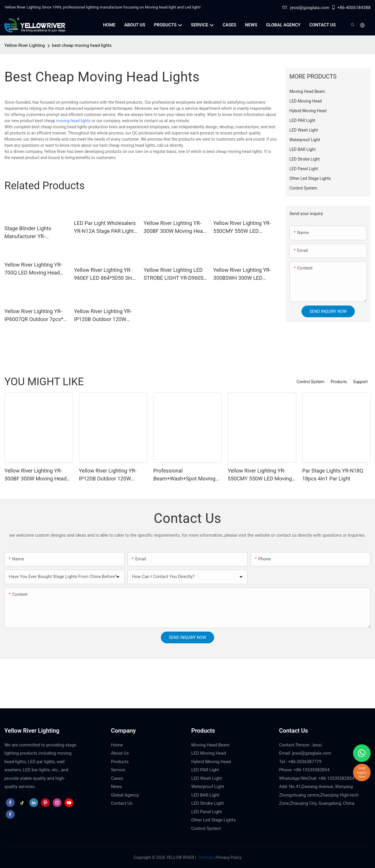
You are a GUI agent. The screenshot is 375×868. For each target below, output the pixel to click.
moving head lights (74, 121)
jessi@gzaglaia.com (306, 8)
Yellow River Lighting (25, 45)
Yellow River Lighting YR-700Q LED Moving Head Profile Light (33, 269)
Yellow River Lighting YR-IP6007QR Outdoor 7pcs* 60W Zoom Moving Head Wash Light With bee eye (34, 316)
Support (360, 382)
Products (339, 382)
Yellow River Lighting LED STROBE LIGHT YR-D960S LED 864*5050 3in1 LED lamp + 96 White (174, 274)
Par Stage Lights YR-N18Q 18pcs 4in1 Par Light (333, 475)
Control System (310, 382)
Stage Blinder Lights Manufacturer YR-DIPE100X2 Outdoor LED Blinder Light (33, 233)
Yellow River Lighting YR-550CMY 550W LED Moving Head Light (242, 227)
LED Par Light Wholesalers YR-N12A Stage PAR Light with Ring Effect (105, 227)
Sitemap (205, 857)
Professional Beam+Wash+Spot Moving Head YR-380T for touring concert (184, 475)
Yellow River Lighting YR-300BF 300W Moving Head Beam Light (175, 227)
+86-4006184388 (351, 8)
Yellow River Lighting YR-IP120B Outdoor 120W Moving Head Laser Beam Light (104, 316)
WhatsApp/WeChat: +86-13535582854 (317, 778)
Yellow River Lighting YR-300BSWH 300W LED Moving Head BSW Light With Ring (242, 274)
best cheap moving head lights (82, 45)
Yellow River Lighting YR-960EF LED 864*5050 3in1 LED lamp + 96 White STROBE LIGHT (105, 274)
